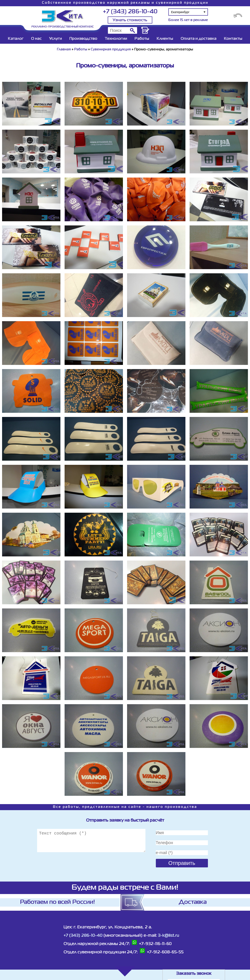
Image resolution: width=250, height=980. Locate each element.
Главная (64, 50)
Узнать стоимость (130, 20)
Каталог (16, 39)
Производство (83, 39)
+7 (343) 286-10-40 (130, 12)
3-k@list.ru (169, 936)
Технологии (116, 39)
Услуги (56, 39)
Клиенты (165, 39)
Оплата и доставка (199, 39)
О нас (36, 39)
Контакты (233, 39)
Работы (142, 39)
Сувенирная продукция (111, 50)
